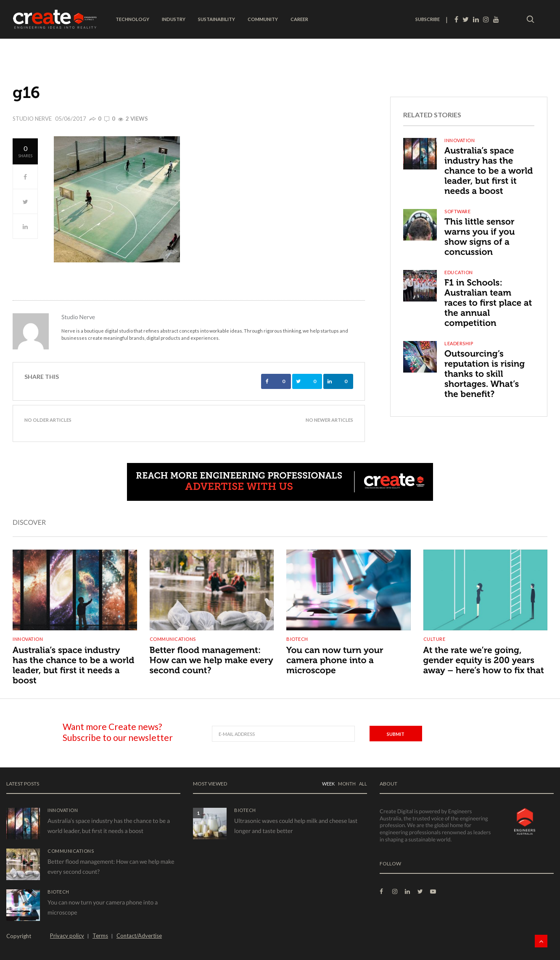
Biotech (297, 639)
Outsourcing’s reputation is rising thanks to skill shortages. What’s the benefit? (485, 374)
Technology (132, 19)
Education (459, 272)
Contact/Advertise (139, 936)
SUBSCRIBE (428, 19)
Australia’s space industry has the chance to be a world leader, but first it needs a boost (489, 171)
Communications (173, 639)
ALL (363, 784)
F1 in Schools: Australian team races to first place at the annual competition (488, 303)
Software (457, 211)
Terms (100, 936)
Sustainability (217, 19)
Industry (174, 19)
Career (299, 19)
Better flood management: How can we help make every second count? (211, 660)
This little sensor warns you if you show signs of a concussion (479, 237)
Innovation (460, 140)
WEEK (328, 784)
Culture (435, 639)
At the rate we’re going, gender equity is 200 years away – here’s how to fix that (484, 660)
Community (263, 19)
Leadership (459, 343)
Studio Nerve (32, 119)
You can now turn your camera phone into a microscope (335, 660)
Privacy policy (67, 936)
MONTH (347, 784)
